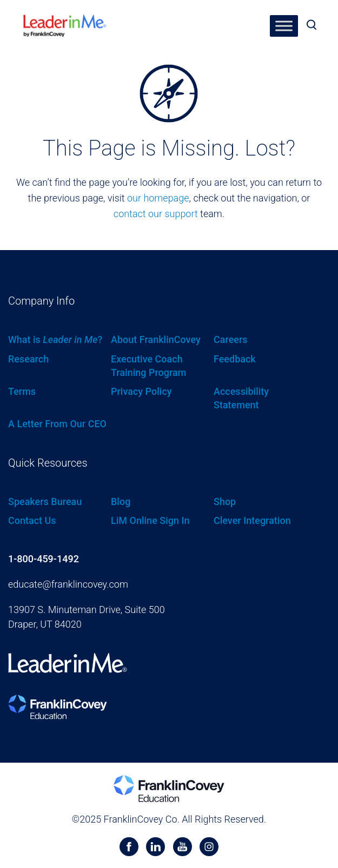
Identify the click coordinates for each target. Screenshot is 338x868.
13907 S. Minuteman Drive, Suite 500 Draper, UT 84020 (87, 617)
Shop (225, 502)
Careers (231, 339)
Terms (22, 391)
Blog (121, 502)
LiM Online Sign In (150, 520)
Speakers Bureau (45, 502)
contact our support (156, 214)
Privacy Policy (141, 391)
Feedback (235, 359)
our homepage (158, 198)
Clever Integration (252, 520)
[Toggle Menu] (284, 26)
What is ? (55, 339)
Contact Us (32, 520)
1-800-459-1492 (44, 559)
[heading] (65, 22)
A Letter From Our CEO (57, 424)
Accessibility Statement (241, 398)
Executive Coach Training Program (148, 366)
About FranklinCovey (156, 339)
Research (28, 359)
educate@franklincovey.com (68, 584)
